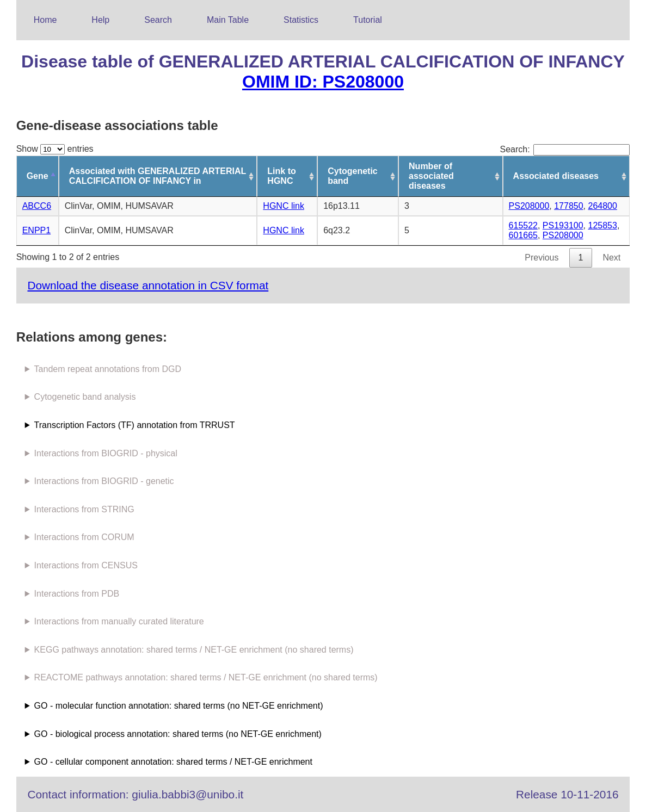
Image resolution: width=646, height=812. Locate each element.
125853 (602, 225)
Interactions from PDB (77, 594)
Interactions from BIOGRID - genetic (104, 481)
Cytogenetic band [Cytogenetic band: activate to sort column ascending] (353, 176)
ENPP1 (36, 230)
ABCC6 (37, 206)
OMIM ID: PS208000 (323, 82)
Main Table (228, 20)
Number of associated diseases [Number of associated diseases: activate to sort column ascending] (431, 176)
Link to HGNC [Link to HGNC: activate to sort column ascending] (281, 176)
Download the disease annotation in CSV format (148, 285)
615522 (523, 225)
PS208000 (529, 206)
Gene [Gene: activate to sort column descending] (38, 176)
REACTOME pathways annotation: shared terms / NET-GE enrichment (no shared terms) (206, 677)
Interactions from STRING (84, 509)
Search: (565, 149)
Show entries (55, 149)
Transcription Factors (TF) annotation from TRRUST (135, 425)
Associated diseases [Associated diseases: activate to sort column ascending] (556, 176)
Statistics (301, 20)
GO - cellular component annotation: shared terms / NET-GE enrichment (173, 762)
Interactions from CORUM (84, 537)
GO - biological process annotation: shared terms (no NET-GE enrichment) (178, 734)
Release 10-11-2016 (567, 794)
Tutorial (368, 20)
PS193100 (563, 225)
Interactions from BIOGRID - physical (106, 453)
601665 (523, 235)
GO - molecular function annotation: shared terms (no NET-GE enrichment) (179, 706)
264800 (602, 206)
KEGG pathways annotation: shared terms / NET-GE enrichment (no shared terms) (194, 650)
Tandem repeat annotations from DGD (108, 369)
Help (100, 20)
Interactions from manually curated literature (119, 621)
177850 (568, 206)
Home (45, 20)
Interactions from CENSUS (86, 565)
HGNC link (284, 206)
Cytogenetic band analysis (85, 397)
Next (611, 258)
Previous (542, 258)
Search (158, 20)
